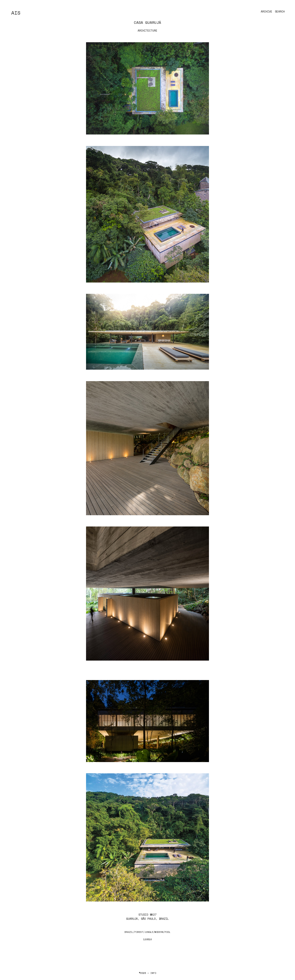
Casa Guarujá (147, 22)
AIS (16, 13)
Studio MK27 (147, 915)
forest (139, 932)
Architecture (147, 31)
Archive (267, 12)
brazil (129, 932)
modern (159, 932)
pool (168, 932)
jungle (149, 932)
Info (153, 973)
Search (280, 12)
